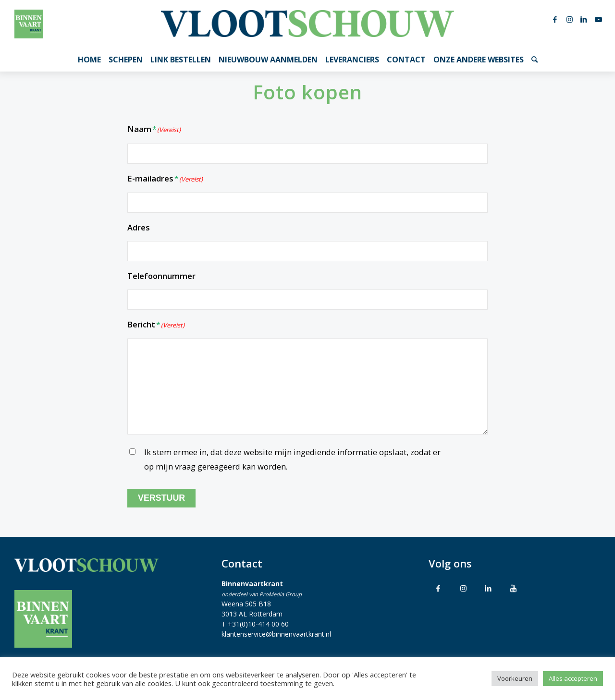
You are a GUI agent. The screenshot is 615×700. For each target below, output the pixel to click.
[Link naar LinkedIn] (584, 19)
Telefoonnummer (161, 276)
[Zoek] (535, 60)
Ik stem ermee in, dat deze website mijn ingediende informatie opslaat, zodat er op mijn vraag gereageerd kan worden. (292, 459)
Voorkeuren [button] (515, 678)
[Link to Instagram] (463, 588)
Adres (139, 227)
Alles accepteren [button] (573, 678)
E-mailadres (165, 179)
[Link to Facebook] (438, 588)
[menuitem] (89, 60)
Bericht (156, 325)
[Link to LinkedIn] (488, 588)
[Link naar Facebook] (555, 19)
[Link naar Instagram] (569, 19)
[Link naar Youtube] (598, 19)
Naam (154, 130)
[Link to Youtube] (513, 588)
